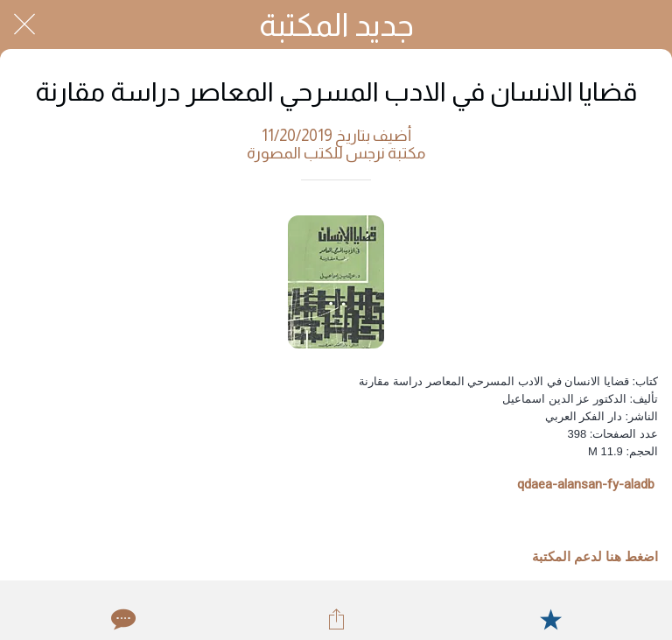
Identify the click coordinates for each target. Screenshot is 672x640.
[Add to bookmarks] (550, 619)
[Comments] (122, 619)
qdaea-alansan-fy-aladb (586, 484)
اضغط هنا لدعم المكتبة (595, 557)
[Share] (336, 619)
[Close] (24, 25)
